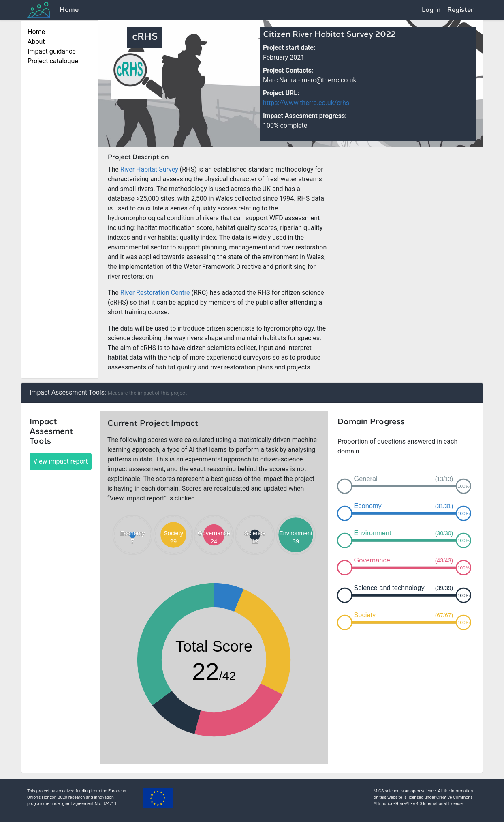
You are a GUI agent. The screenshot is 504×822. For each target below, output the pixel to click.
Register (460, 10)
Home (69, 10)
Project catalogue (53, 61)
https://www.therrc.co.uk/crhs (306, 103)
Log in (431, 10)
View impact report (61, 461)
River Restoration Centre (155, 293)
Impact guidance (52, 51)
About (36, 42)
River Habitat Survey (149, 169)
